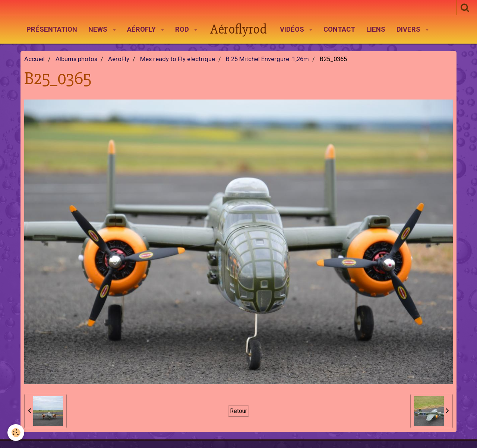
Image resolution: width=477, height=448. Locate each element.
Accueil (34, 59)
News (99, 29)
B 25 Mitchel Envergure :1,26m (267, 59)
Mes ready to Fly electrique (178, 59)
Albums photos (76, 59)
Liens (376, 29)
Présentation (52, 29)
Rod (183, 29)
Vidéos (293, 29)
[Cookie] (16, 433)
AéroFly (142, 29)
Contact (339, 29)
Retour (238, 411)
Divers (409, 29)
